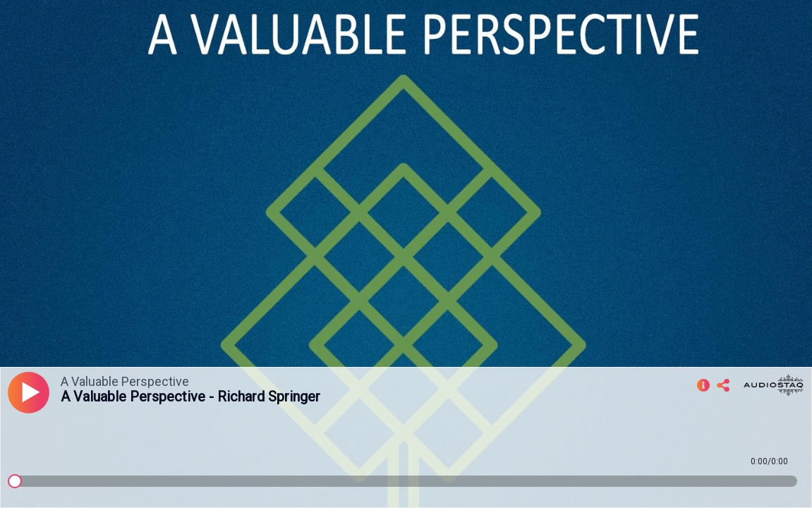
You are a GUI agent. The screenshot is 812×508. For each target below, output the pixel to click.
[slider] (15, 481)
